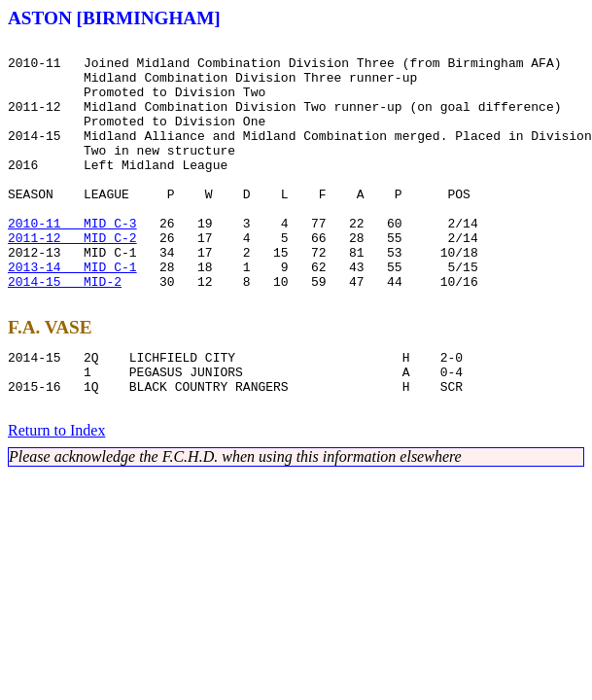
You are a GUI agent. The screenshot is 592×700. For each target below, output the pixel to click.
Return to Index (56, 494)
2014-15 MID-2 (65, 331)
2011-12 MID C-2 (72, 278)
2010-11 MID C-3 (72, 261)
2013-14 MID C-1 (72, 313)
